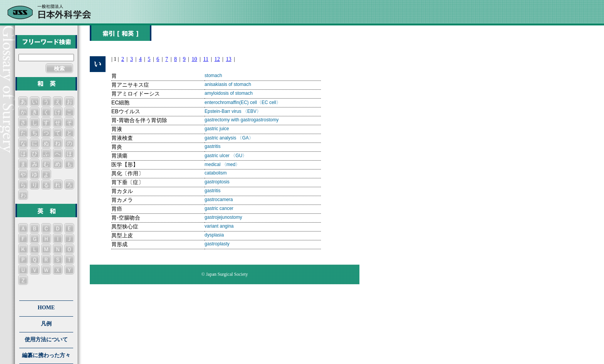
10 (195, 59)
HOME (46, 308)
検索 (59, 69)
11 (206, 59)
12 (217, 59)
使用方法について (46, 340)
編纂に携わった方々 (46, 355)
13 (229, 59)
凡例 (46, 324)
